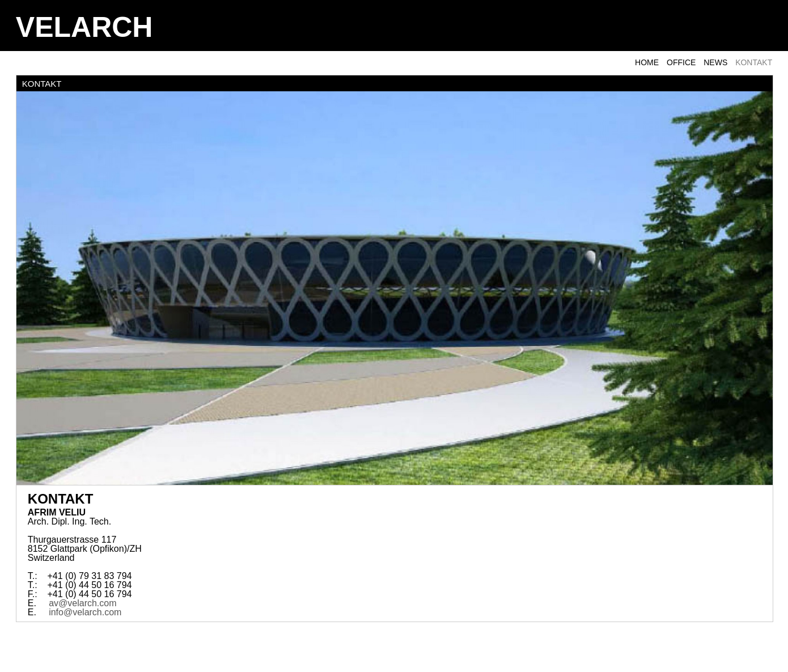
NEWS (715, 62)
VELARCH (84, 27)
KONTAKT (754, 62)
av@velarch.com (82, 603)
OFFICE (681, 62)
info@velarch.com (85, 612)
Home (647, 62)
